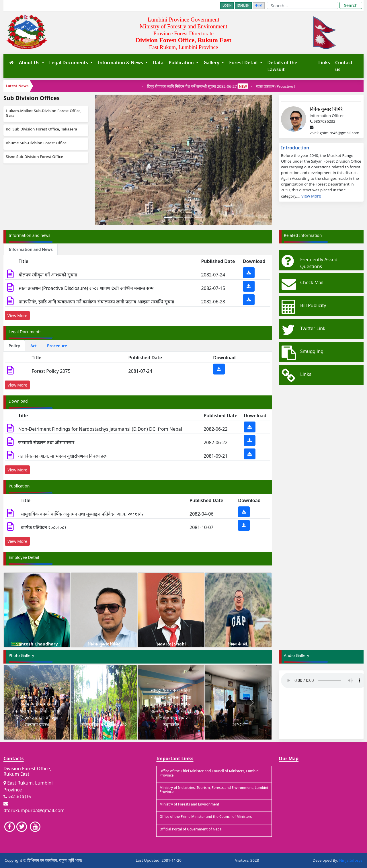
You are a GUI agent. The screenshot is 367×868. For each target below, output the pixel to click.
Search (351, 5)
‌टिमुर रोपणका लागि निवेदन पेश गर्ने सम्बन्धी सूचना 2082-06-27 (205, 86)
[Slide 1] (168, 217)
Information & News (121, 63)
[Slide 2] (178, 217)
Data (158, 63)
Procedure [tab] (57, 346)
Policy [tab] (14, 346)
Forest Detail (244, 63)
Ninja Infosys (351, 860)
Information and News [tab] (31, 249)
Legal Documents (69, 63)
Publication (182, 63)
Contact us (344, 66)
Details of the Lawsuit (282, 66)
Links (324, 63)
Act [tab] (34, 346)
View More (311, 196)
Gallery (212, 63)
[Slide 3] (189, 217)
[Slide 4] (199, 217)
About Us (30, 63)
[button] (21, 610)
